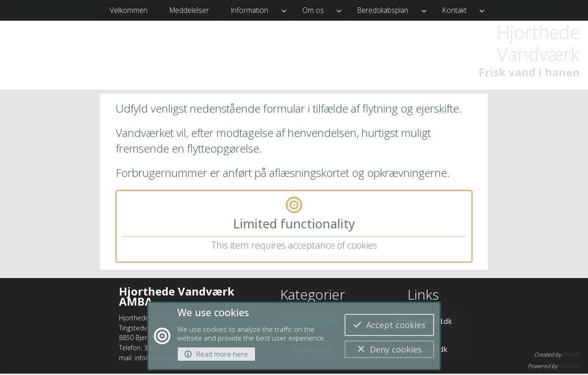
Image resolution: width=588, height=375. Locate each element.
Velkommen (129, 10)
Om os (313, 10)
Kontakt (455, 10)
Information (250, 10)
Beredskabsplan (383, 10)
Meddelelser (189, 10)
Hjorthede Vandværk (538, 43)
